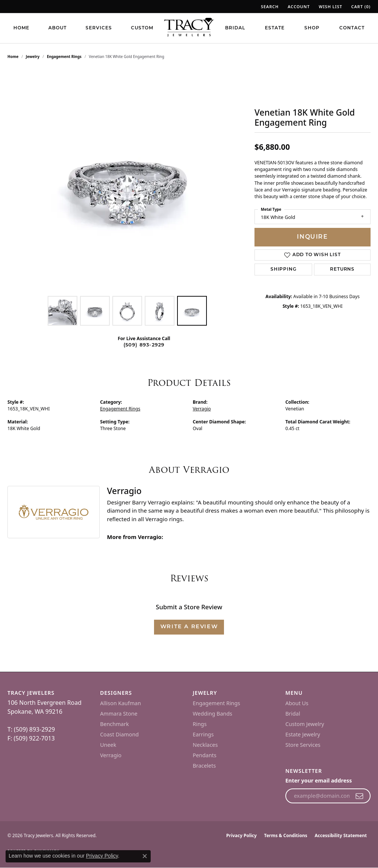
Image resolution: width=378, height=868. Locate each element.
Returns (342, 270)
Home (21, 28)
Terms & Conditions (286, 835)
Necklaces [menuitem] (205, 745)
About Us (297, 703)
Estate (275, 28)
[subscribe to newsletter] (360, 796)
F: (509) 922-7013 (31, 738)
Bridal (235, 28)
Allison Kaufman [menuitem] (121, 703)
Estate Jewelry (303, 734)
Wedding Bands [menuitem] (212, 714)
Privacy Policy (241, 835)
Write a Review (189, 627)
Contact (352, 28)
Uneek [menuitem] (108, 745)
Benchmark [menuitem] (114, 724)
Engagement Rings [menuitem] (217, 703)
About (57, 28)
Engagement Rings (64, 57)
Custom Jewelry (305, 724)
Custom (142, 28)
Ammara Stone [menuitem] (119, 714)
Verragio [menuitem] (111, 755)
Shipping (283, 270)
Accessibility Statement (341, 835)
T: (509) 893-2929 (31, 729)
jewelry (33, 57)
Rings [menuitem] (200, 724)
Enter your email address (319, 780)
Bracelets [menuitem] (204, 766)
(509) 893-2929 (144, 345)
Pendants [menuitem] (205, 755)
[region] (127, 181)
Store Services (303, 745)
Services (99, 28)
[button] (269, 7)
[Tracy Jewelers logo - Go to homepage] (189, 28)
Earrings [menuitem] (203, 734)
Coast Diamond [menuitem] (119, 734)
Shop (312, 28)
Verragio (202, 409)
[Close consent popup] (145, 856)
